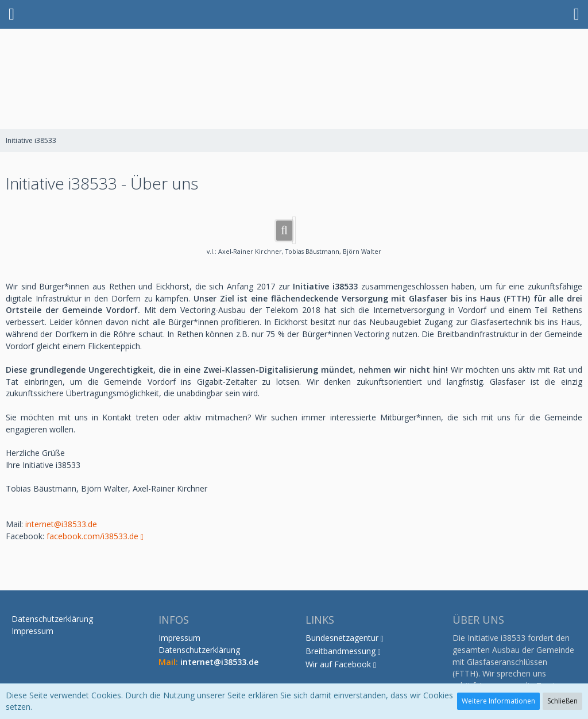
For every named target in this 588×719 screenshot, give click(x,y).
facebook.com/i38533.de (92, 536)
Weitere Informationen (498, 701)
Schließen (562, 701)
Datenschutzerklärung (199, 650)
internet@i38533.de (61, 524)
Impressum (179, 638)
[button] (11, 14)
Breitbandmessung (341, 651)
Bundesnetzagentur (342, 638)
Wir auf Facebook (338, 664)
